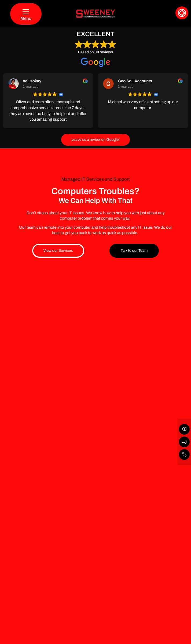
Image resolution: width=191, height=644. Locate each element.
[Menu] (26, 14)
